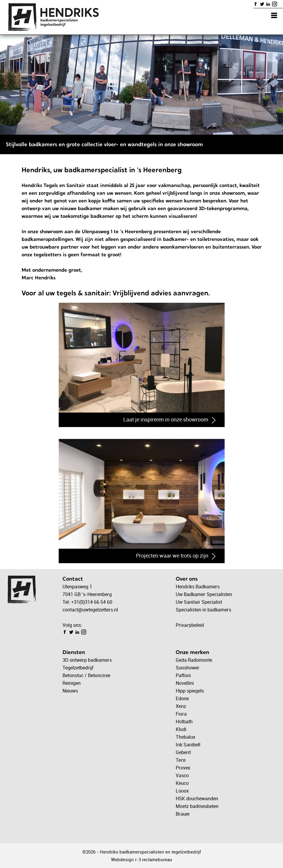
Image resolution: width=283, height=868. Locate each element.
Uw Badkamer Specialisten (204, 594)
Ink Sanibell (188, 745)
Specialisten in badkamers (203, 610)
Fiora (181, 714)
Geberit (183, 752)
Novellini (185, 683)
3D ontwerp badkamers (87, 660)
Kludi (181, 729)
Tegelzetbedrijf (78, 668)
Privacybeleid (190, 625)
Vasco (182, 775)
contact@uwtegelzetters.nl (90, 610)
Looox (182, 791)
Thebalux (186, 737)
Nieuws (70, 691)
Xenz (181, 706)
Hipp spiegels (190, 691)
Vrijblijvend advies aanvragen (160, 293)
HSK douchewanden (197, 798)
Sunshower (188, 668)
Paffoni (183, 675)
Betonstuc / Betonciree (86, 675)
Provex (183, 768)
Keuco (182, 783)
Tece (181, 760)
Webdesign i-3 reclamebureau (142, 859)
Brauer (183, 814)
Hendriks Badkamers (198, 587)
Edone (182, 698)
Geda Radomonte (194, 660)
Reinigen (72, 683)
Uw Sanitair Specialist (199, 602)
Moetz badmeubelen (197, 806)
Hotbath (184, 722)
